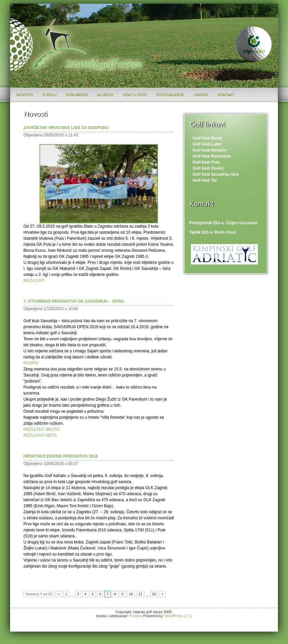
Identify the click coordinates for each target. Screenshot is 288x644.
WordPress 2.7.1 (178, 616)
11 (140, 594)
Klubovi (105, 95)
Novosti (25, 95)
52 (154, 594)
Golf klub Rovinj (208, 168)
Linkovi (201, 95)
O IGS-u (50, 95)
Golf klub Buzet (207, 138)
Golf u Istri (135, 95)
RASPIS (31, 363)
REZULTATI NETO (40, 435)
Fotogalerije (170, 95)
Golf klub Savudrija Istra (216, 174)
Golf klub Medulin (209, 150)
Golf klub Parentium (212, 156)
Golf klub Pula (206, 162)
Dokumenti (77, 95)
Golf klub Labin (207, 144)
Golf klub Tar (205, 180)
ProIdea (136, 616)
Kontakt (226, 95)
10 (131, 594)
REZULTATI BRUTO (42, 429)
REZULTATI (34, 281)
